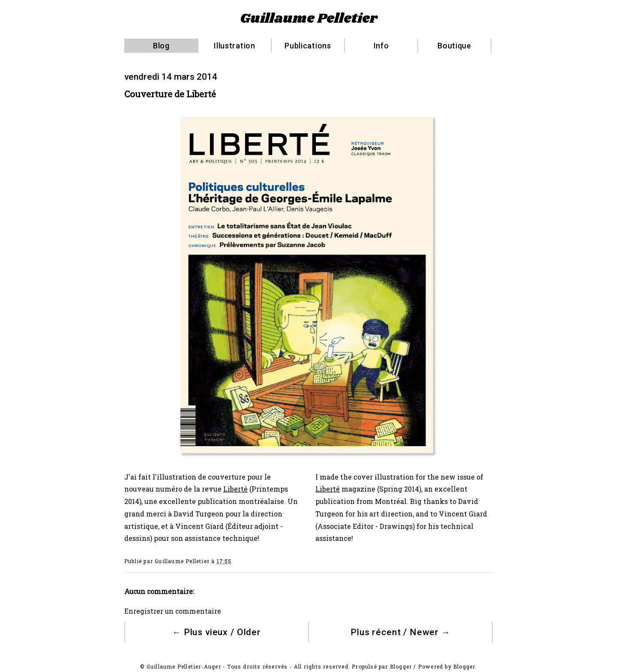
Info (381, 46)
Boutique (454, 46)
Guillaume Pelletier (309, 19)
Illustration (235, 46)
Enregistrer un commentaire (173, 611)
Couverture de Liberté (170, 94)
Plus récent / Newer (400, 632)
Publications (308, 46)
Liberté (235, 489)
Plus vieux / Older (217, 632)
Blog (161, 46)
